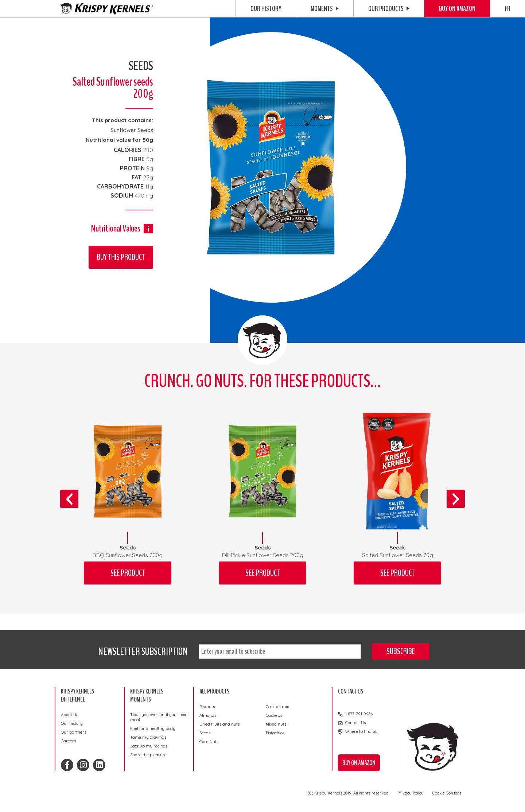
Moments (325, 9)
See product (128, 573)
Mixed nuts (276, 724)
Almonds (208, 715)
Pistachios (275, 733)
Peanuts (207, 707)
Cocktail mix (277, 707)
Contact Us (355, 723)
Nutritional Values (116, 228)
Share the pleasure (148, 755)
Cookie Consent (447, 793)
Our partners (73, 732)
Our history (266, 9)
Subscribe (401, 651)
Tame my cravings (148, 737)
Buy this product (121, 257)
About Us (69, 715)
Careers (68, 741)
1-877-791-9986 (359, 714)
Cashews (274, 715)
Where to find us (361, 731)
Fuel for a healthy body (153, 729)
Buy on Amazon (457, 9)
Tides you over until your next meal (159, 717)
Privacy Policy (411, 793)
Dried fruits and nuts (219, 724)
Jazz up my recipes (149, 746)
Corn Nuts (209, 742)
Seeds (205, 733)
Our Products (389, 9)
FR (508, 9)
